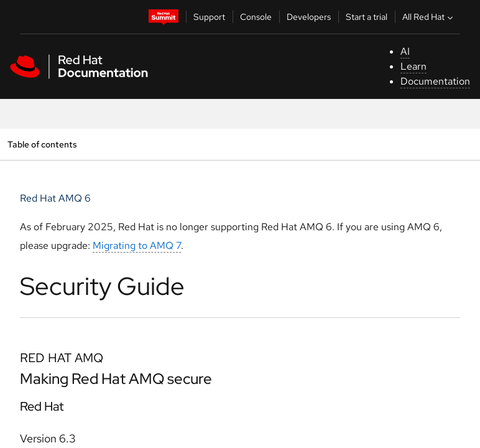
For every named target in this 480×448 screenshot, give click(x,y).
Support (209, 17)
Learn (413, 66)
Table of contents (42, 144)
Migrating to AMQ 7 (137, 245)
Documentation (435, 81)
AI (405, 51)
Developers (309, 17)
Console (256, 17)
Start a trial (367, 17)
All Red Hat (429, 17)
